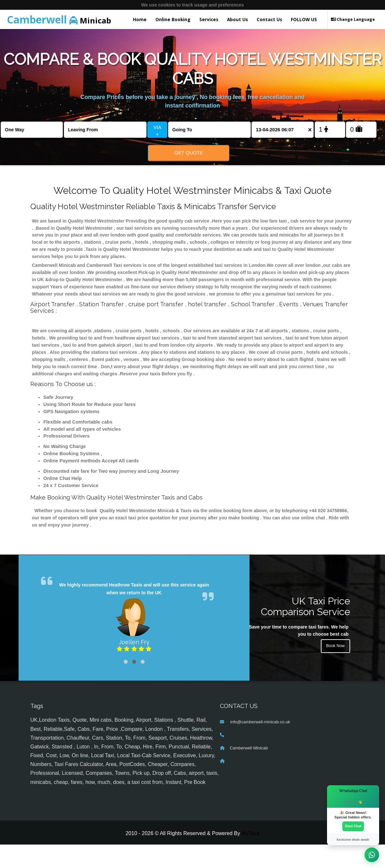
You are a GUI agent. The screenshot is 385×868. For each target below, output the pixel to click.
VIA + (157, 131)
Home (140, 19)
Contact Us (269, 19)
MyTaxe (250, 857)
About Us (237, 19)
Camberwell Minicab (249, 772)
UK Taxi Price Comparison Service (306, 630)
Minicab (59, 19)
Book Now (334, 672)
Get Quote (189, 153)
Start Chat (353, 825)
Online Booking (173, 19)
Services (209, 19)
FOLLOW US (304, 19)
